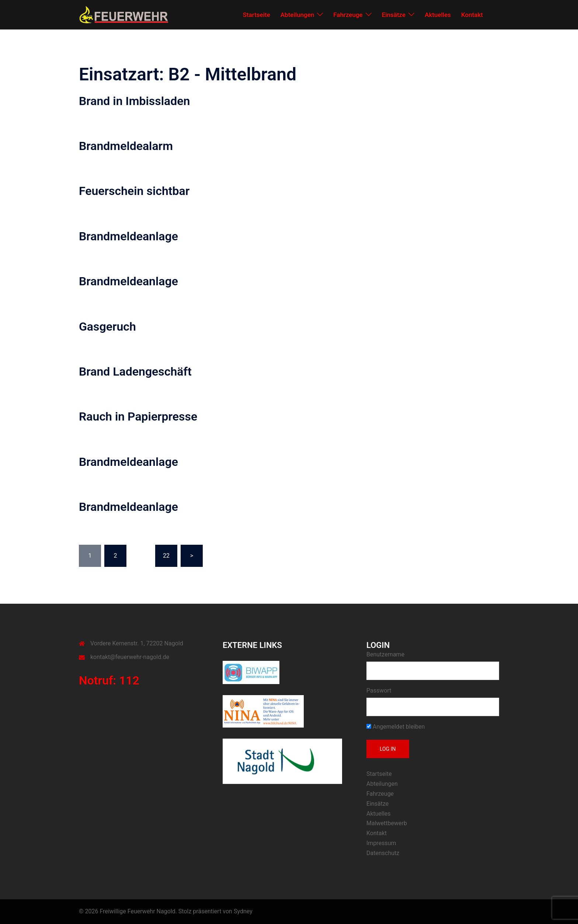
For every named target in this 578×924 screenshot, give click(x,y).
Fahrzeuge (348, 15)
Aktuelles (438, 15)
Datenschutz (383, 853)
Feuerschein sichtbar (134, 191)
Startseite (257, 15)
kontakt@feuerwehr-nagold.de (130, 657)
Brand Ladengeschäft (135, 372)
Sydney (243, 911)
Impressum (381, 843)
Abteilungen (297, 15)
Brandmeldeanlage (128, 236)
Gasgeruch (107, 327)
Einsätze (394, 15)
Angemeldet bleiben (396, 727)
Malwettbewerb (387, 823)
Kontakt (472, 15)
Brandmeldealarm (126, 146)
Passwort (379, 691)
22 (166, 556)
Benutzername (385, 654)
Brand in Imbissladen (134, 101)
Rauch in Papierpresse (138, 416)
